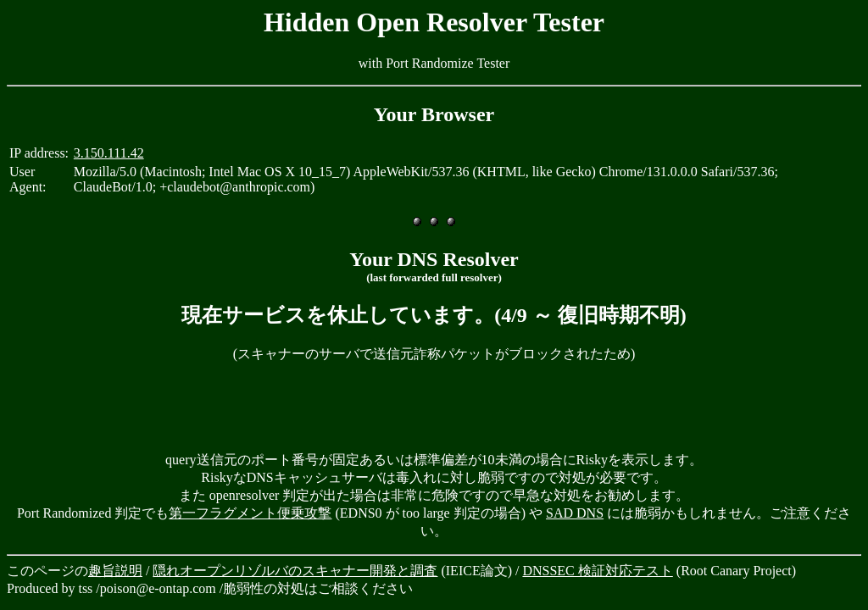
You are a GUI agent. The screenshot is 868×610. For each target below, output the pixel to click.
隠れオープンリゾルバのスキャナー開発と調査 (295, 571)
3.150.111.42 (109, 153)
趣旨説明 (115, 571)
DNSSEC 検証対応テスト (597, 571)
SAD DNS (575, 513)
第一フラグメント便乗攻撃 (250, 513)
